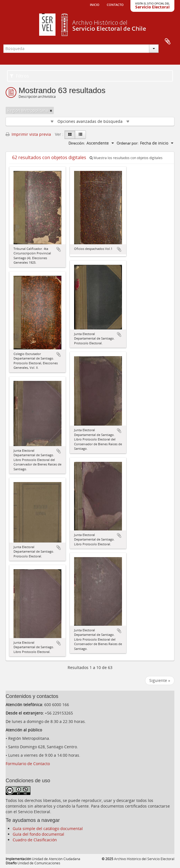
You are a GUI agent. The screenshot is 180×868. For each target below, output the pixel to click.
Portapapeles (168, 42)
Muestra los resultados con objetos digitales (126, 158)
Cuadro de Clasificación (35, 840)
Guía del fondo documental (38, 834)
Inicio (95, 4)
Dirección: (77, 143)
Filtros (19, 76)
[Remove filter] (51, 110)
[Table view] (80, 135)
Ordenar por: (127, 143)
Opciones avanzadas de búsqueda (90, 121)
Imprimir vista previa (28, 134)
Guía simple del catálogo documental (48, 829)
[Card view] (70, 135)
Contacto (115, 4)
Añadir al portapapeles (59, 249)
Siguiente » (160, 680)
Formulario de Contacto (28, 764)
